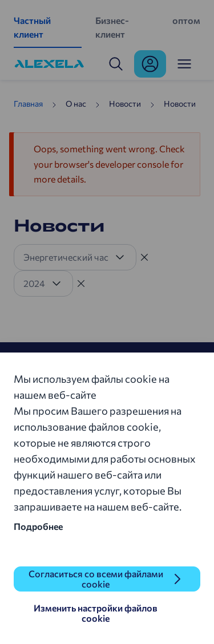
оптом (186, 20)
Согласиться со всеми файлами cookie (96, 579)
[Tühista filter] (144, 257)
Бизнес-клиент (112, 27)
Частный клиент (32, 27)
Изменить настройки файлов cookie (96, 613)
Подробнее (38, 526)
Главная (28, 104)
